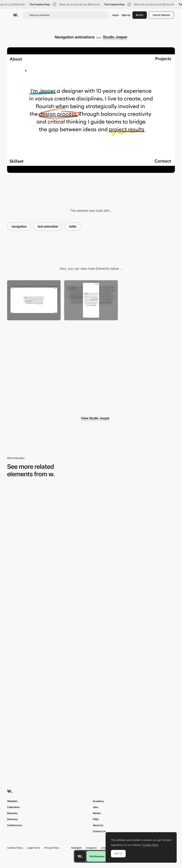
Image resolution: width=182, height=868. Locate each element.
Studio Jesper (115, 37)
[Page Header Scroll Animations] (148, 300)
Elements (12, 813)
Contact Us (99, 831)
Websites (12, 801)
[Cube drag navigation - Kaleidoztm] (134, 713)
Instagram (91, 848)
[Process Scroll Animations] (34, 344)
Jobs (95, 807)
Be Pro (140, 15)
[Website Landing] (148, 344)
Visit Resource (97, 856)
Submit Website (161, 15)
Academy (98, 801)
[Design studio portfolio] (48, 715)
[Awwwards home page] (80, 856)
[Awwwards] (16, 15)
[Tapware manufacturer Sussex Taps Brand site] (48, 581)
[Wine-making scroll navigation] (134, 516)
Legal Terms (34, 848)
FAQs (96, 819)
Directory (12, 819)
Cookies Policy (15, 848)
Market (97, 813)
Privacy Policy (52, 848)
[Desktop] (34, 300)
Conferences (14, 825)
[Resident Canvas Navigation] (134, 648)
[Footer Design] (91, 344)
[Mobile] (91, 300)
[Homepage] (134, 581)
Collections (13, 807)
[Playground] (34, 387)
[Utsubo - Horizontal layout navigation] (48, 516)
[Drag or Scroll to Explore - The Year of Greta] (48, 647)
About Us (98, 825)
